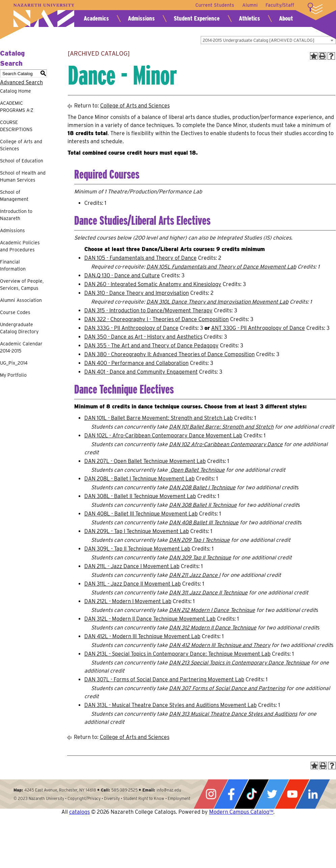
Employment (179, 798)
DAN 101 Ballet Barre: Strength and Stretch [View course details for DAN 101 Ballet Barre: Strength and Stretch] (221, 427)
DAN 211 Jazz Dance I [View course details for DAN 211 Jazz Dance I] (195, 575)
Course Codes (15, 312)
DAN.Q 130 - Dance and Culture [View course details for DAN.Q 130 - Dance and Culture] (122, 275)
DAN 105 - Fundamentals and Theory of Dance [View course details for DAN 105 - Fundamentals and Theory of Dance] (141, 258)
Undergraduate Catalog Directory (19, 328)
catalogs (79, 812)
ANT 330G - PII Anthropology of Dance (258, 328)
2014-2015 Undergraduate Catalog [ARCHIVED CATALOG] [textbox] (259, 40)
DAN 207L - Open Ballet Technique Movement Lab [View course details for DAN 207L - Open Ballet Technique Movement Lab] (145, 461)
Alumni (250, 5)
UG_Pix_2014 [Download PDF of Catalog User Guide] (14, 363)
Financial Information (13, 265)
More (315, 8)
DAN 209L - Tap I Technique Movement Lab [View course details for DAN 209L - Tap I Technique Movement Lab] (137, 531)
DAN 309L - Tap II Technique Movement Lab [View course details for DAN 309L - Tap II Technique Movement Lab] (137, 549)
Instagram (211, 794)
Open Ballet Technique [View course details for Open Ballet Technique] (197, 470)
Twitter (272, 794)
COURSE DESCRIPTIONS (16, 126)
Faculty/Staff (280, 5)
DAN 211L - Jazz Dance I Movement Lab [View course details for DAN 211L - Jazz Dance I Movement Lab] (132, 566)
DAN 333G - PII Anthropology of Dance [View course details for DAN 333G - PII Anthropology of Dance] (131, 328)
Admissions (141, 18)
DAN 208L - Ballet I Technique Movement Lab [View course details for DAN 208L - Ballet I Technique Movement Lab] (139, 479)
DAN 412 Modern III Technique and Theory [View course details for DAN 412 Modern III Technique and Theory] (220, 645)
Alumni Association (21, 300)
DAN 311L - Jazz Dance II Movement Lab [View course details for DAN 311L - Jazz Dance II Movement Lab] (133, 584)
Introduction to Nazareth (16, 215)
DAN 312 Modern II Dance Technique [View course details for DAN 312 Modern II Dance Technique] (213, 628)
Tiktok (252, 794)
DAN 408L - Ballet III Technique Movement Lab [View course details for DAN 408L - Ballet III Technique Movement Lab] (141, 514)
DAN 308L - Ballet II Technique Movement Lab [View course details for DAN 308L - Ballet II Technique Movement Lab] (140, 496)
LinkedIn (313, 794)
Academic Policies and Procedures (20, 246)
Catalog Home (16, 91)
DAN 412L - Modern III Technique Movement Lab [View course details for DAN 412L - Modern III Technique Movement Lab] (142, 636)
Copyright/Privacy (84, 798)
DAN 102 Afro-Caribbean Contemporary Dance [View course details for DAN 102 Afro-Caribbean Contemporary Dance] (226, 444)
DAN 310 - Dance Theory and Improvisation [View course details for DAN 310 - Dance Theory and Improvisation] (137, 293)
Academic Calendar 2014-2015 (21, 347)
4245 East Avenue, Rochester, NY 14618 (60, 790)
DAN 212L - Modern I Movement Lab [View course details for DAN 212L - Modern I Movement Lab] (128, 601)
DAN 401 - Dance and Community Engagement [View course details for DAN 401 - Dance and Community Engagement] (141, 372)
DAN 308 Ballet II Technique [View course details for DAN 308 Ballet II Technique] (203, 505)
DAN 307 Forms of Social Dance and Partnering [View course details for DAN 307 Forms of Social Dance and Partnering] (227, 688)
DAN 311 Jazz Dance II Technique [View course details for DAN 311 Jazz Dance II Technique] (208, 593)
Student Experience (197, 18)
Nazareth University (44, 15)
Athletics (249, 18)
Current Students (214, 5)
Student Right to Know (144, 798)
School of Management (14, 196)
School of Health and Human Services (23, 176)
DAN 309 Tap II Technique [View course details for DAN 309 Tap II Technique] (200, 557)
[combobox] (268, 40)
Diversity (112, 798)
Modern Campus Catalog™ (241, 812)
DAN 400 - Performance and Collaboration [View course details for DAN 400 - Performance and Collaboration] (136, 363)
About (286, 18)
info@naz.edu (169, 790)
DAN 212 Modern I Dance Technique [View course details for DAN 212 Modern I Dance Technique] (212, 610)
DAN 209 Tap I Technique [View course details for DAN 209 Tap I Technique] (199, 540)
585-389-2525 (124, 790)
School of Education (22, 161)
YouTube (292, 794)
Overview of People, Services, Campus (22, 285)
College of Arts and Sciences (21, 145)
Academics (96, 18)
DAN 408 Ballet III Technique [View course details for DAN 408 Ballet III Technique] (204, 522)
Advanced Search (21, 82)
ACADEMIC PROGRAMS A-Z (17, 107)
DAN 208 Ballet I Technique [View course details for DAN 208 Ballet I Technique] (202, 487)
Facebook (231, 794)
